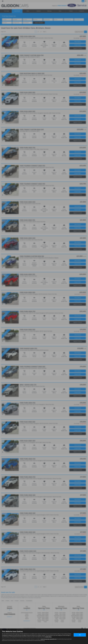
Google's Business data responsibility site (49, 639)
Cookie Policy (49, 637)
